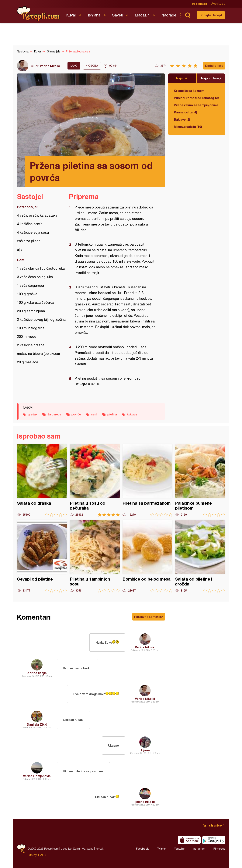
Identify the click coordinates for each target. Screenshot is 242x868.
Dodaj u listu (214, 66)
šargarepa (54, 414)
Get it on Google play (214, 840)
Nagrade (169, 15)
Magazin (142, 15)
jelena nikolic (145, 802)
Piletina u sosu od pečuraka (95, 480)
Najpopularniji (211, 78)
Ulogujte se (218, 4)
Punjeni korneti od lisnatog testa (197, 98)
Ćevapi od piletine (42, 556)
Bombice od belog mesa (147, 556)
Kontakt (100, 849)
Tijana (145, 750)
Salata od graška (42, 480)
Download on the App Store (189, 840)
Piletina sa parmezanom (147, 480)
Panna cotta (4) (185, 112)
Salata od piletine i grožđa (200, 556)
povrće (76, 414)
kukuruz (132, 414)
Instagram (199, 849)
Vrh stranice (213, 825)
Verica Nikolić (50, 66)
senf (94, 414)
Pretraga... (188, 15)
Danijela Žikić (37, 724)
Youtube (179, 849)
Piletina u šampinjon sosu (95, 556)
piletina (112, 414)
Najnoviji (182, 78)
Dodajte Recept (211, 15)
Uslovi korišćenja (70, 849)
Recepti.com (39, 14)
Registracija (200, 4)
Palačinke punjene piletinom (200, 480)
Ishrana (94, 15)
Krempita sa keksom (189, 91)
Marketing (88, 849)
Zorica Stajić (37, 673)
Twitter (161, 849)
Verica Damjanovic (37, 776)
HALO (42, 855)
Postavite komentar (149, 617)
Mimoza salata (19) (188, 127)
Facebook (142, 849)
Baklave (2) (182, 119)
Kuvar (71, 15)
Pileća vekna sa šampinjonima (196, 105)
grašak (33, 414)
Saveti (118, 15)
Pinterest (219, 849)
